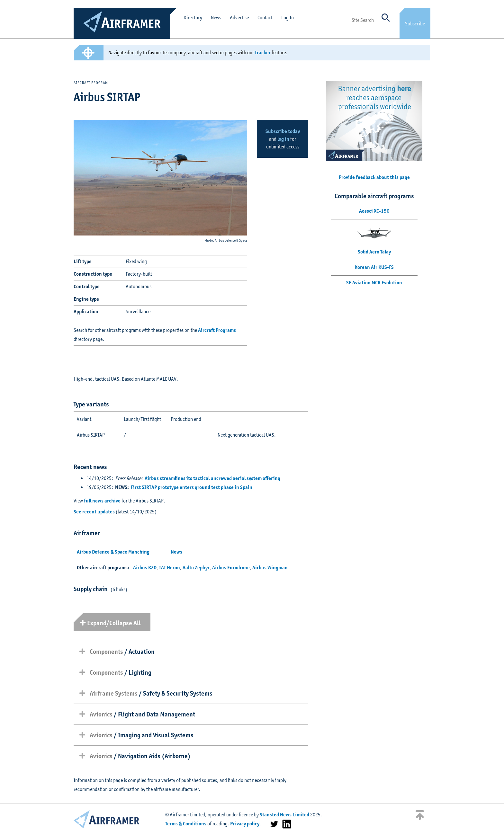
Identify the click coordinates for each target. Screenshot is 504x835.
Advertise (239, 18)
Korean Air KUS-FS (374, 267)
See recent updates (94, 512)
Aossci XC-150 (374, 211)
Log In (288, 18)
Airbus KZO (145, 568)
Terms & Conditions (186, 824)
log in (283, 139)
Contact (265, 18)
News (216, 18)
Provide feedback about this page (374, 177)
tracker (263, 53)
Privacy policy (245, 824)
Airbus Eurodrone (231, 568)
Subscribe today (283, 131)
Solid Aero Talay (374, 252)
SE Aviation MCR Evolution (374, 283)
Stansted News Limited (284, 815)
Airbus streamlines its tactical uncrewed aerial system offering (212, 478)
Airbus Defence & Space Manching (113, 552)
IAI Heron (170, 568)
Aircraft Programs (217, 330)
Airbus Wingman (270, 568)
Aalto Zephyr (196, 568)
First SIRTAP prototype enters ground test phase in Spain (192, 487)
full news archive (102, 501)
